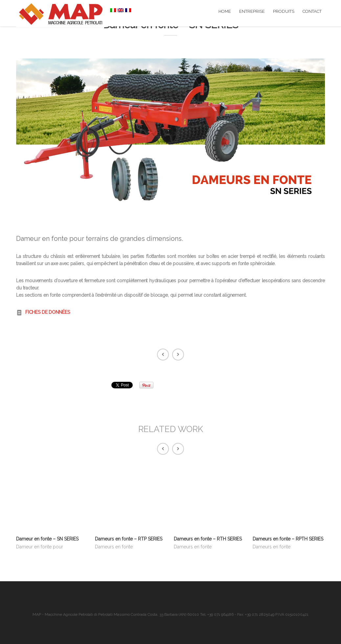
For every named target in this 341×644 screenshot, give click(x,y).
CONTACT (312, 11)
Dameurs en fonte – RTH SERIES (208, 539)
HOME (225, 11)
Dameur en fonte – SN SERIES (47, 539)
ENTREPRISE (252, 11)
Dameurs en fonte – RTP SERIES (129, 539)
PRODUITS (284, 11)
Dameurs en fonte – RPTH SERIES (288, 539)
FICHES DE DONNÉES (48, 312)
